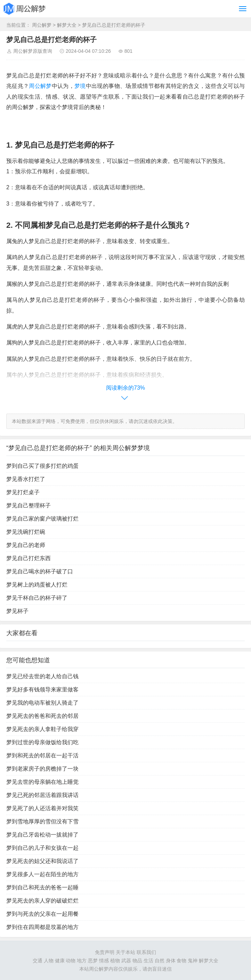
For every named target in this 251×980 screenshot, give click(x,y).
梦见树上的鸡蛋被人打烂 (37, 585)
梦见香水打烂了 (26, 479)
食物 (181, 961)
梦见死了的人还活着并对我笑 (42, 808)
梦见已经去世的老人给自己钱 (42, 676)
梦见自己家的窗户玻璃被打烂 (42, 519)
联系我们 (146, 952)
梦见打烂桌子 (23, 492)
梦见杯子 (17, 611)
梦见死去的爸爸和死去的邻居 (42, 716)
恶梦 (93, 961)
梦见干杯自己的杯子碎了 (37, 598)
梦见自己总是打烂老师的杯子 (114, 25)
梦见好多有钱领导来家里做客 (42, 690)
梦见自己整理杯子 (29, 505)
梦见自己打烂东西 (29, 558)
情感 (104, 961)
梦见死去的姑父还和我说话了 (42, 861)
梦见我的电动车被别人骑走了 (42, 703)
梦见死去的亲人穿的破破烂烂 (42, 901)
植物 (115, 961)
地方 (82, 961)
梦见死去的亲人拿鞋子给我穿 (42, 729)
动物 (71, 961)
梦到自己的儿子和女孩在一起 (42, 848)
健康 (60, 961)
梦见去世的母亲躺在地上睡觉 (42, 782)
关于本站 (125, 952)
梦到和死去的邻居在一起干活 (42, 755)
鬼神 (193, 961)
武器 (126, 961)
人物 (49, 961)
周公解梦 (42, 25)
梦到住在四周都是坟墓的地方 (42, 927)
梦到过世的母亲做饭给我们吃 (42, 742)
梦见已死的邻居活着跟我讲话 (42, 795)
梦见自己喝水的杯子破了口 (40, 571)
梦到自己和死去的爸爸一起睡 (42, 887)
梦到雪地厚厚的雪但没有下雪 (42, 821)
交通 (38, 961)
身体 (171, 961)
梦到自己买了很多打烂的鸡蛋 (42, 466)
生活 (148, 961)
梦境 (80, 86)
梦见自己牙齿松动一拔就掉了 (42, 835)
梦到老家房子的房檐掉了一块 (42, 769)
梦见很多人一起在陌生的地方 (42, 874)
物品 (137, 961)
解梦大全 (67, 25)
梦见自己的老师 (26, 545)
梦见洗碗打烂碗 (26, 532)
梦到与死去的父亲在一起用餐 (42, 914)
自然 (160, 961)
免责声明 (105, 952)
